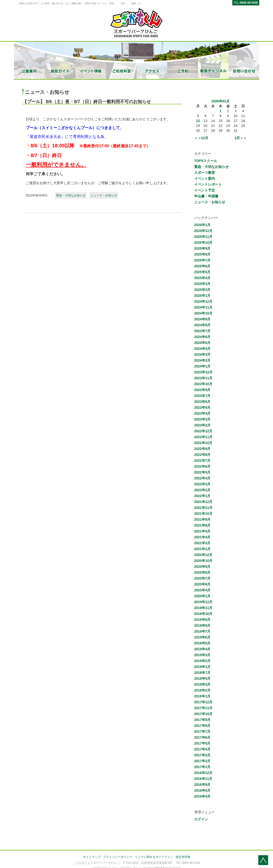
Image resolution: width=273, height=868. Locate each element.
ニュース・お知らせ (104, 195)
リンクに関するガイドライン (154, 857)
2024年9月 (202, 319)
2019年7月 (202, 631)
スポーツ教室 (205, 173)
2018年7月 (202, 673)
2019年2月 (202, 661)
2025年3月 (202, 284)
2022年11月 (203, 437)
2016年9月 (202, 785)
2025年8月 (202, 254)
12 (198, 121)
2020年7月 (202, 578)
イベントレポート (208, 184)
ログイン (201, 819)
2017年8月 (202, 726)
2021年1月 (202, 549)
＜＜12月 (201, 138)
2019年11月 (203, 608)
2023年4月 (202, 413)
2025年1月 (202, 296)
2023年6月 (202, 402)
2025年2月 (202, 290)
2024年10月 (203, 313)
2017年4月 (202, 749)
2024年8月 (202, 325)
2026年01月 (221, 101)
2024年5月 (202, 343)
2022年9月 (202, 449)
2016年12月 (203, 773)
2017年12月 (203, 702)
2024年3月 (202, 354)
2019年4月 (202, 649)
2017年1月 (202, 767)
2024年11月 (203, 307)
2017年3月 (202, 755)
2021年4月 (202, 537)
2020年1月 (202, 596)
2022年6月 (202, 466)
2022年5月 (202, 472)
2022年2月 (202, 490)
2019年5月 (202, 643)
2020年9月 (202, 567)
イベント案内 (205, 178)
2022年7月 (202, 461)
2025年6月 (202, 266)
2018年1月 (202, 696)
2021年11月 (203, 508)
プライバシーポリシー (118, 857)
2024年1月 (202, 366)
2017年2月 (202, 761)
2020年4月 (202, 590)
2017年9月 (202, 720)
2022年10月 (203, 443)
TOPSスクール (206, 161)
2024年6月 (202, 337)
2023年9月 (202, 390)
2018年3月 (202, 684)
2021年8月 (202, 525)
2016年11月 (203, 779)
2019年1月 (202, 667)
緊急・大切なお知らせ (71, 195)
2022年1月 (202, 496)
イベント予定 (205, 190)
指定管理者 (183, 857)
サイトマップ (92, 857)
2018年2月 (202, 690)
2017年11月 (203, 708)
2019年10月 (203, 614)
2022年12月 (203, 431)
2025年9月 (202, 248)
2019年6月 (202, 637)
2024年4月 (202, 349)
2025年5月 (202, 272)
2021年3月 (202, 543)
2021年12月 (203, 502)
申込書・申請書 (206, 196)
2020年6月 (202, 584)
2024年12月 (203, 301)
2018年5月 (202, 678)
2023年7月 (202, 396)
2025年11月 (203, 237)
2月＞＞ (241, 138)
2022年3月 (202, 484)
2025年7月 (202, 260)
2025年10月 (203, 243)
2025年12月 (203, 231)
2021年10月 (203, 514)
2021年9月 (202, 519)
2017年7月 (202, 732)
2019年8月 (202, 625)
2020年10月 (203, 561)
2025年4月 (202, 278)
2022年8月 (202, 455)
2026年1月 (202, 225)
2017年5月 (202, 743)
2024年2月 (202, 360)
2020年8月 (202, 572)
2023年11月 (203, 378)
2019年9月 (202, 620)
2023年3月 (202, 419)
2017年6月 (202, 737)
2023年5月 (202, 407)
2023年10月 (203, 384)
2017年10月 (203, 714)
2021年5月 (202, 531)
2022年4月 (202, 478)
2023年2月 (202, 425)
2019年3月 (202, 655)
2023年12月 (203, 372)
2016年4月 (202, 796)
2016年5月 (202, 790)
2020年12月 (203, 555)
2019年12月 (203, 602)
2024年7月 (202, 331)
